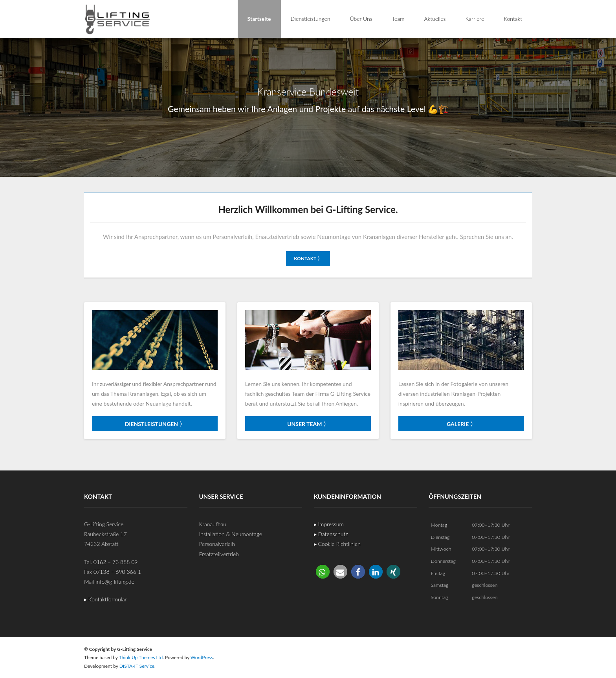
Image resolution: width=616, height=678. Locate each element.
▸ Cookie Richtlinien (337, 544)
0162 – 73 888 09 (116, 561)
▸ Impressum (329, 524)
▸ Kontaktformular (105, 599)
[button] (323, 571)
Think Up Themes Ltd (141, 657)
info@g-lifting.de (115, 582)
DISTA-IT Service (137, 666)
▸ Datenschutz (331, 534)
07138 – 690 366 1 (117, 571)
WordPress (202, 657)
